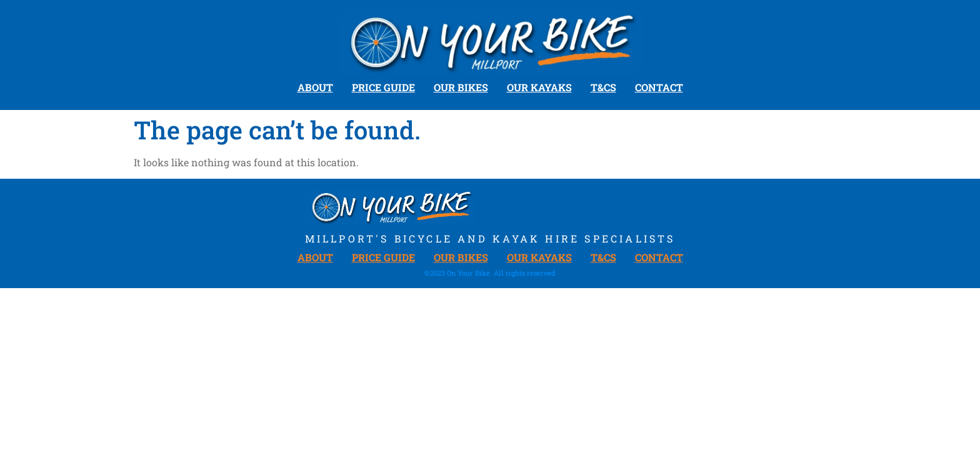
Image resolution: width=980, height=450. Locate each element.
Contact (659, 87)
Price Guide (383, 87)
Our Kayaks (539, 87)
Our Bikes (461, 87)
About (315, 87)
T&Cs (603, 87)
